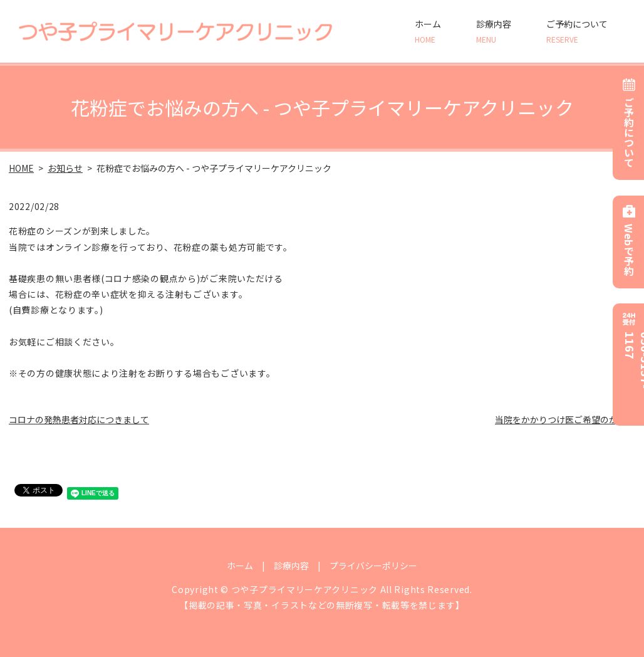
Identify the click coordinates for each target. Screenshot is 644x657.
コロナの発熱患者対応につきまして (79, 419)
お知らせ (65, 168)
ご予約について (577, 31)
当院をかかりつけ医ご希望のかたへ (565, 419)
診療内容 (494, 31)
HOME (21, 168)
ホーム (428, 31)
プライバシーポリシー (373, 565)
